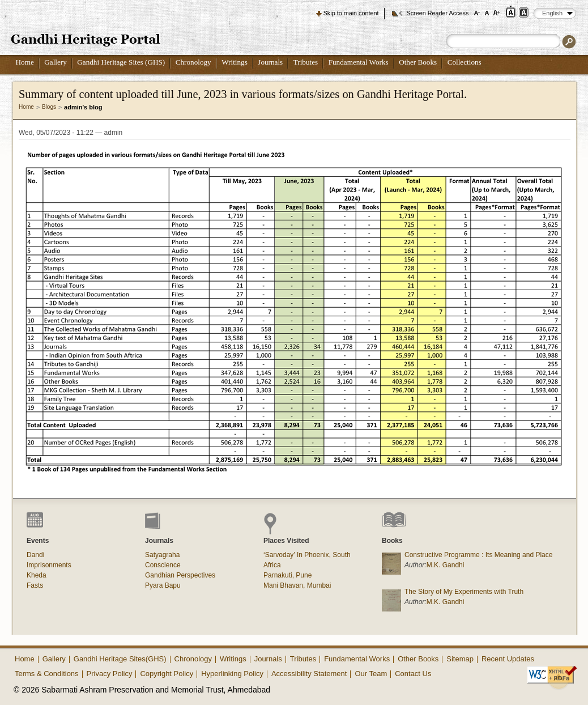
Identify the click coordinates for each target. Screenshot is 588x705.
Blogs (49, 107)
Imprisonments (49, 565)
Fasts (35, 585)
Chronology (193, 62)
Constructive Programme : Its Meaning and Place (478, 555)
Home (25, 62)
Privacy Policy (110, 674)
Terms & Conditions (47, 674)
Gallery (56, 62)
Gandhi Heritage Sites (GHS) (121, 62)
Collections (465, 62)
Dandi (35, 555)
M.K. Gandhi (446, 565)
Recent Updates (508, 659)
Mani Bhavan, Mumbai (297, 585)
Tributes (306, 62)
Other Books (418, 62)
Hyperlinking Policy (232, 674)
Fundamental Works (359, 62)
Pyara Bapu (163, 585)
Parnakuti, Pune (287, 575)
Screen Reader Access (437, 13)
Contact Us (413, 674)
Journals (270, 62)
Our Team (371, 674)
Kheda (37, 575)
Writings (235, 62)
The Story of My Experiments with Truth (464, 592)
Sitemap (460, 659)
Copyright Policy (167, 674)
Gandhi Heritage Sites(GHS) (120, 659)
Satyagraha (162, 555)
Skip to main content (351, 13)
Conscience (163, 565)
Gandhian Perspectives (180, 575)
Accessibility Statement (309, 674)
